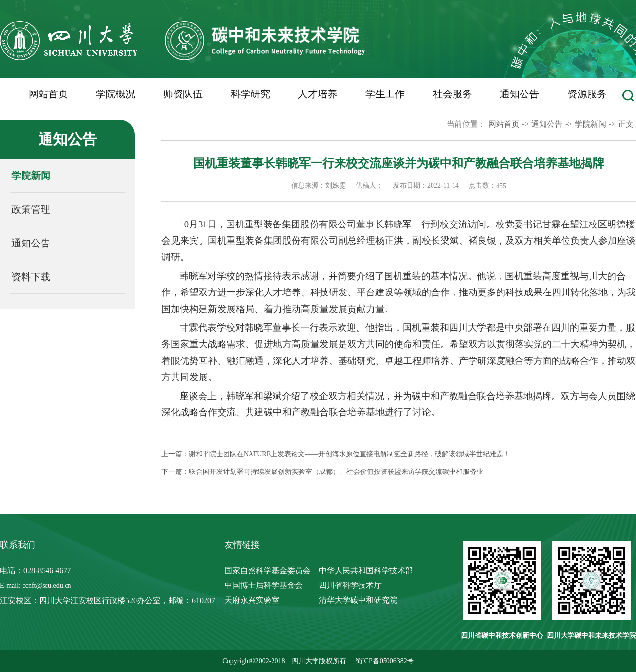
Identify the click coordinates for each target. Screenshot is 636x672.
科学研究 (250, 94)
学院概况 (115, 94)
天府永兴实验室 (252, 600)
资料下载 (31, 277)
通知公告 (520, 94)
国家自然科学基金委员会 (268, 571)
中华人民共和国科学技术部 (366, 571)
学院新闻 (31, 176)
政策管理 (31, 209)
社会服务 (453, 94)
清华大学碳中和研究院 (358, 600)
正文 (626, 124)
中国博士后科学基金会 (264, 585)
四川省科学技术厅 (350, 585)
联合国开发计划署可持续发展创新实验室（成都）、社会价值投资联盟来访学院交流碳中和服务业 (336, 472)
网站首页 (48, 94)
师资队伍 (183, 94)
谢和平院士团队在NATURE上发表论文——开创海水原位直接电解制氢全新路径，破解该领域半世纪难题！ (350, 454)
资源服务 (587, 94)
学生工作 (385, 94)
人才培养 (318, 94)
